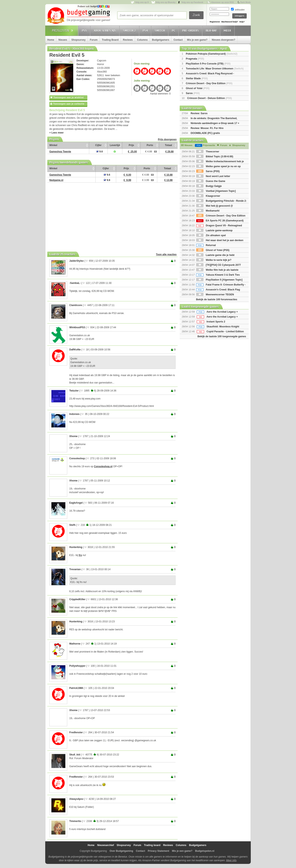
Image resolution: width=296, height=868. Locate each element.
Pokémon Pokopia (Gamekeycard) (212, 54)
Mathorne (75, 644)
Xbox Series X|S (105, 31)
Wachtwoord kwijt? (230, 22)
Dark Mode (246, 2)
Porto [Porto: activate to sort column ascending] (150, 145)
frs (80, 555)
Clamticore (76, 305)
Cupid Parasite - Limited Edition (225, 332)
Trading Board (110, 40)
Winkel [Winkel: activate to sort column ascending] (53, 145)
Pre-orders (191, 31)
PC (174, 31)
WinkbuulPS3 (77, 327)
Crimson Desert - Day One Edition (209, 83)
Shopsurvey (78, 40)
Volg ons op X (142, 2)
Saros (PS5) (208, 171)
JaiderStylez (76, 261)
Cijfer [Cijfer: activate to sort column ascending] (98, 145)
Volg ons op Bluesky (166, 2)
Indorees (74, 414)
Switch (160, 31)
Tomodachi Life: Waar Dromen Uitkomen (215, 69)
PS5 (85, 31)
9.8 (107, 180)
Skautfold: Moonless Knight (223, 327)
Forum (94, 40)
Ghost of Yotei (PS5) (213, 250)
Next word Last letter (213, 176)
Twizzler (74, 391)
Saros (193, 93)
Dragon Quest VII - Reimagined (219, 226)
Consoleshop (77, 458)
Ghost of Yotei (198, 88)
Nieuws (63, 40)
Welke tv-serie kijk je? (214, 260)
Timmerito (75, 821)
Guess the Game (211, 181)
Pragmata (195, 59)
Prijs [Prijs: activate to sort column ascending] (131, 145)
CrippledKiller (77, 599)
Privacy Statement (158, 851)
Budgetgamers (161, 40)
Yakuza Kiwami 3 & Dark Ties (218, 275)
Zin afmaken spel (211, 235)
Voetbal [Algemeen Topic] (216, 191)
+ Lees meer (57, 133)
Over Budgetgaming (121, 851)
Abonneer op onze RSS (223, 2)
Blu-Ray (212, 31)
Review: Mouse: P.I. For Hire (207, 128)
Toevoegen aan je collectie (67, 104)
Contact (178, 40)
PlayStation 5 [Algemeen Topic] (219, 280)
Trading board (152, 845)
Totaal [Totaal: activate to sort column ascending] (168, 145)
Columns (142, 40)
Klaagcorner (208, 196)
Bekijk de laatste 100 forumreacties (217, 299)
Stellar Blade (197, 78)
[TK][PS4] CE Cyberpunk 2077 (219, 265)
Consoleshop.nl (103, 466)
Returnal (206, 245)
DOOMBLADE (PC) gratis (205, 133)
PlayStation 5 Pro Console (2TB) (208, 64)
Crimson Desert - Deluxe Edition (210, 98)
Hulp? (242, 22)
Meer (228, 31)
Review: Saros (199, 113)
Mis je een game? (197, 40)
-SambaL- (75, 283)
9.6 (99, 152)
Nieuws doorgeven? (223, 40)
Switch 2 (130, 31)
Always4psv (76, 799)
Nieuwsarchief (106, 845)
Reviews (128, 40)
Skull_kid (75, 755)
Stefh (72, 525)
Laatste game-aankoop (214, 230)
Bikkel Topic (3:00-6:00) (215, 157)
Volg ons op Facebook (192, 2)
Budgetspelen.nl (205, 851)
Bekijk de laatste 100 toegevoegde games (222, 336)
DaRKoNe (75, 350)
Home (51, 40)
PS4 (146, 31)
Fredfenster (76, 732)
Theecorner (208, 152)
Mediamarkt (208, 211)
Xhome (73, 436)
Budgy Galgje (209, 186)
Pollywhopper (77, 666)
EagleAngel (76, 503)
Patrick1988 (76, 688)
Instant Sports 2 (216, 322)
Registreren (215, 22)
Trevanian (75, 569)
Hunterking (76, 547)
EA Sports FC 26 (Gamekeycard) (220, 221)
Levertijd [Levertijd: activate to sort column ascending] (115, 145)
